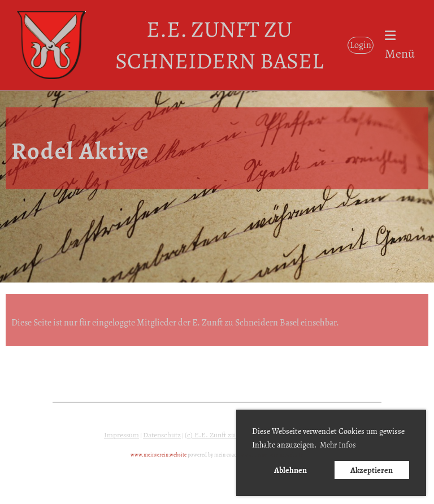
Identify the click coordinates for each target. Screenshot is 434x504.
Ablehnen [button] (290, 470)
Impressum (121, 435)
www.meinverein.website (159, 455)
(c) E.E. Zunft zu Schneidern (228, 435)
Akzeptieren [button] (372, 470)
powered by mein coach (213, 455)
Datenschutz (162, 435)
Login (361, 45)
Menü (400, 46)
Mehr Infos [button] (338, 445)
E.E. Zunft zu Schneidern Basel (219, 45)
